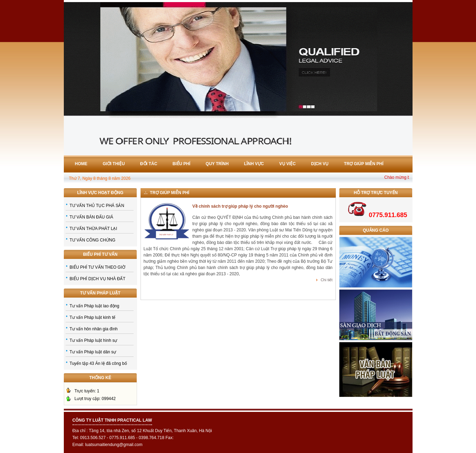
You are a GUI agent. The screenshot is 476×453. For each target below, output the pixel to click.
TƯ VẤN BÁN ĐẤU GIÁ (92, 217)
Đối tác (149, 164)
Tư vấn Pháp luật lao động (95, 306)
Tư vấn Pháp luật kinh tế (93, 317)
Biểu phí (182, 164)
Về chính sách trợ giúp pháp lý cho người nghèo (240, 206)
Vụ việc (288, 164)
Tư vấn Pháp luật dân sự (93, 352)
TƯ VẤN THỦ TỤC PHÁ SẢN (97, 206)
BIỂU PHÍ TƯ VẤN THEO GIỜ (97, 267)
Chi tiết (326, 280)
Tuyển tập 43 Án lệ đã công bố (98, 363)
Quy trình (217, 164)
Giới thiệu (114, 164)
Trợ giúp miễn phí (364, 164)
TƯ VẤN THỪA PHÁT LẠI (93, 229)
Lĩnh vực (254, 164)
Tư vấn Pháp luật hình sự (94, 340)
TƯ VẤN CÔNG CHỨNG (93, 240)
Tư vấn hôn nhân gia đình (94, 329)
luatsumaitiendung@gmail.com (114, 445)
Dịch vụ (320, 164)
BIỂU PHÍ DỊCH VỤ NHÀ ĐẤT (98, 279)
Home (81, 164)
